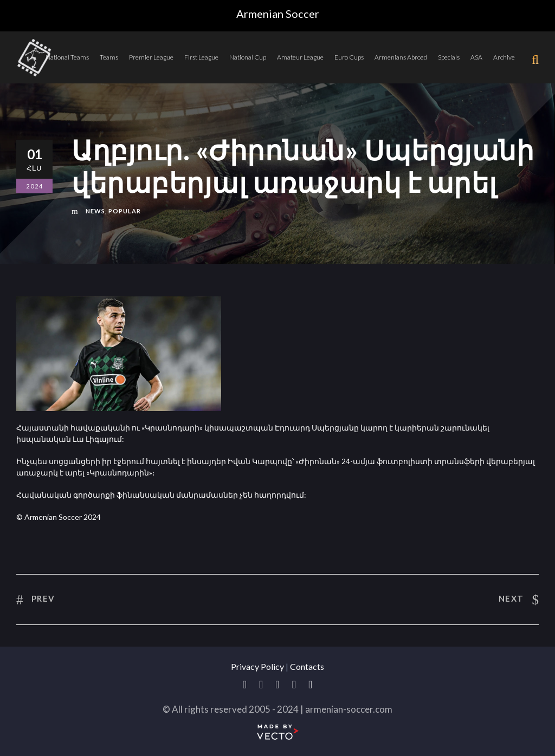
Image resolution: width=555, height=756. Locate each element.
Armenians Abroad (401, 57)
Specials (449, 57)
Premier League (151, 57)
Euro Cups (349, 57)
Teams (109, 57)
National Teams (67, 57)
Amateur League (300, 57)
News (95, 211)
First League (201, 57)
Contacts (307, 666)
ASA (476, 57)
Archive (504, 57)
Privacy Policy (257, 666)
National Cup (248, 57)
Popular (125, 211)
